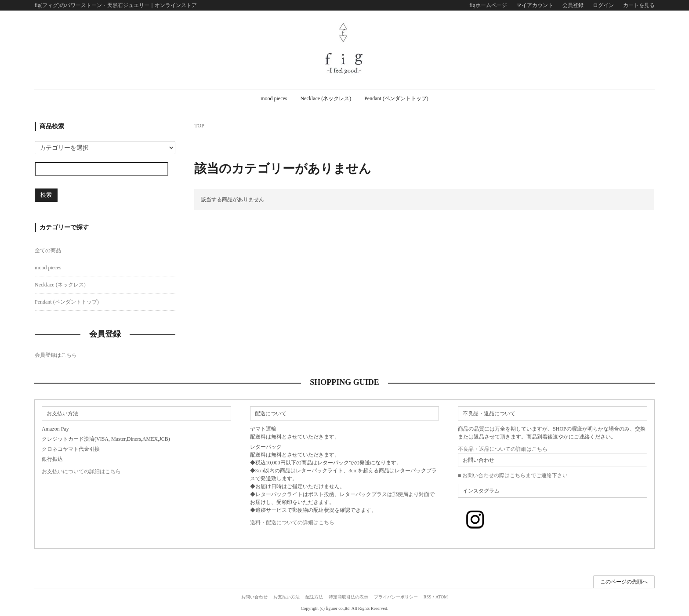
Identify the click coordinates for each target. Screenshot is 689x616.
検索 (46, 195)
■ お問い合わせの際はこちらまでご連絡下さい (513, 475)
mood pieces (274, 98)
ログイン (603, 5)
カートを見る (639, 5)
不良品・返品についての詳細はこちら (503, 449)
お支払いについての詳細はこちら (81, 471)
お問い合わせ (254, 597)
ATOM (442, 597)
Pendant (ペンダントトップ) (396, 98)
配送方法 (314, 597)
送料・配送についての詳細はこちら (292, 522)
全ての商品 (48, 250)
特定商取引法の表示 (348, 597)
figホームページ (488, 5)
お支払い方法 (286, 597)
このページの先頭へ (624, 582)
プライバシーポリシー (396, 597)
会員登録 (573, 5)
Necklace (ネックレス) (326, 98)
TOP (199, 126)
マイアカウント (535, 5)
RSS (428, 597)
